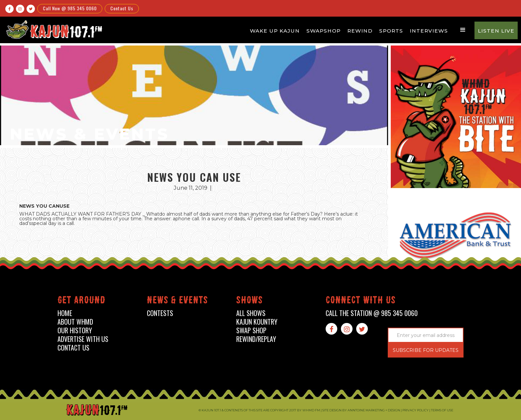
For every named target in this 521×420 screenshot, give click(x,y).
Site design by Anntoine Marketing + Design (361, 410)
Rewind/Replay (256, 339)
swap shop (251, 330)
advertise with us (83, 339)
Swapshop (323, 31)
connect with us (361, 301)
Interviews (429, 31)
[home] (53, 29)
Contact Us (122, 8)
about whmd (75, 322)
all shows (251, 313)
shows (250, 301)
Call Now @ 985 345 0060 (70, 8)
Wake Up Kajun (275, 31)
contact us (73, 348)
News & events (177, 301)
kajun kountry (257, 322)
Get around (81, 301)
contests (160, 313)
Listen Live (496, 31)
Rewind (360, 31)
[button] (463, 30)
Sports (391, 31)
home (65, 313)
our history (75, 330)
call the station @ (372, 313)
